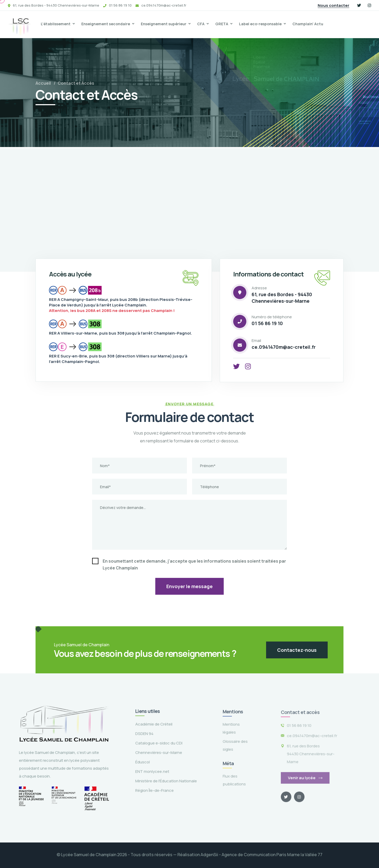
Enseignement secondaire (106, 24)
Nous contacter (333, 5)
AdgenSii (209, 855)
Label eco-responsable (260, 24)
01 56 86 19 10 (267, 323)
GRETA (222, 24)
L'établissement (56, 24)
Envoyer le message (189, 586)
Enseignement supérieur (164, 24)
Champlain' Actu (308, 24)
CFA (201, 24)
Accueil (43, 83)
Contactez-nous (297, 650)
